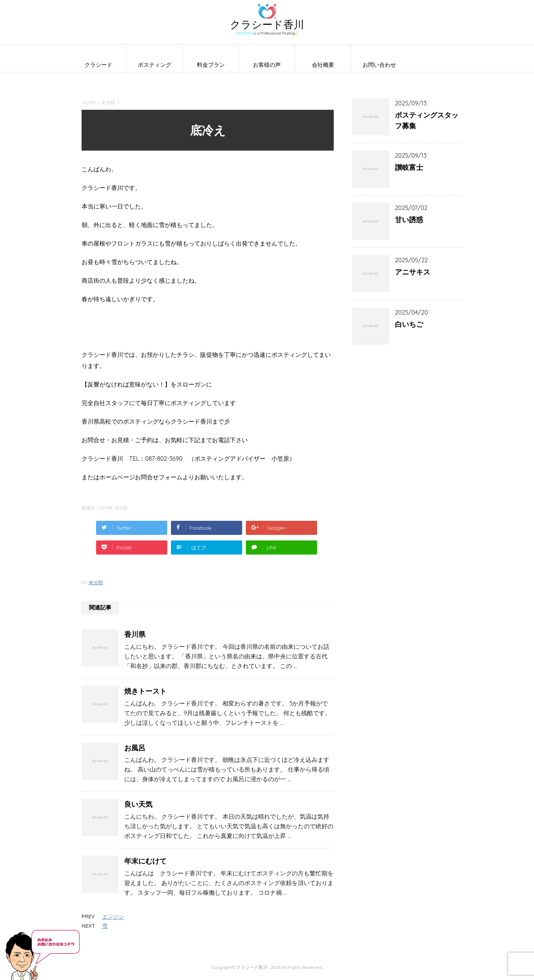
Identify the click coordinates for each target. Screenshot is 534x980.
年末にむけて (145, 861)
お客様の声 (267, 65)
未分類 (96, 582)
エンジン (113, 917)
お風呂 (135, 748)
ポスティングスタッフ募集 (427, 120)
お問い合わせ (379, 65)
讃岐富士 (409, 167)
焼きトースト (145, 691)
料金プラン (211, 65)
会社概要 (323, 65)
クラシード (98, 65)
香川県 (135, 634)
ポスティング (155, 65)
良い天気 (138, 804)
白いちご (409, 324)
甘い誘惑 (409, 220)
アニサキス (413, 272)
